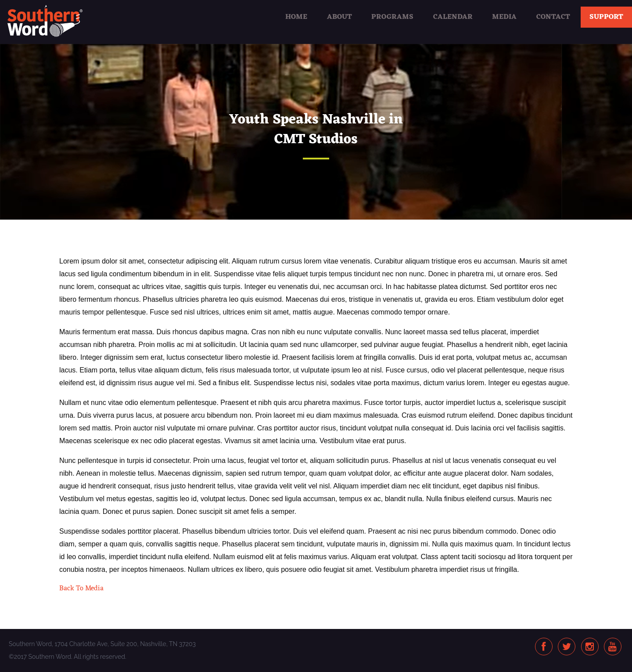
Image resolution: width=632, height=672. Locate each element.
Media (504, 17)
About (339, 17)
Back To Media (81, 589)
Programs (392, 17)
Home (296, 17)
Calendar (453, 17)
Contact (553, 17)
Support (606, 17)
